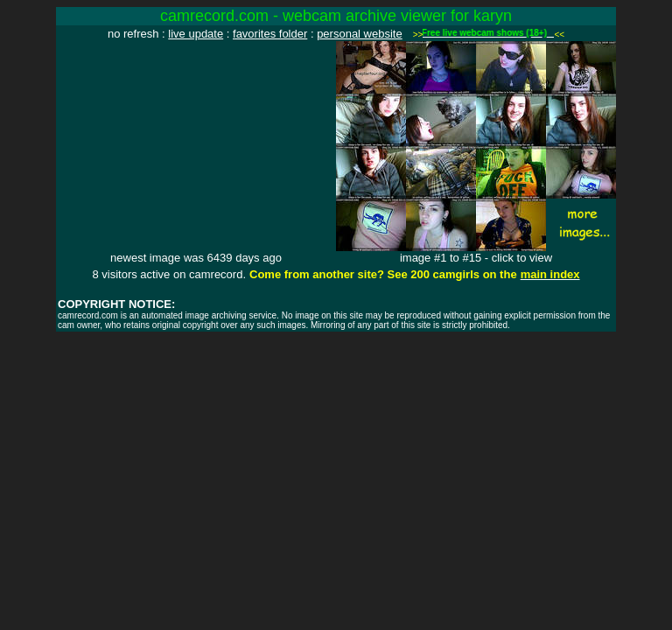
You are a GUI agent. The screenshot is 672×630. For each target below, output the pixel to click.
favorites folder (270, 34)
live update (196, 34)
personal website (360, 34)
